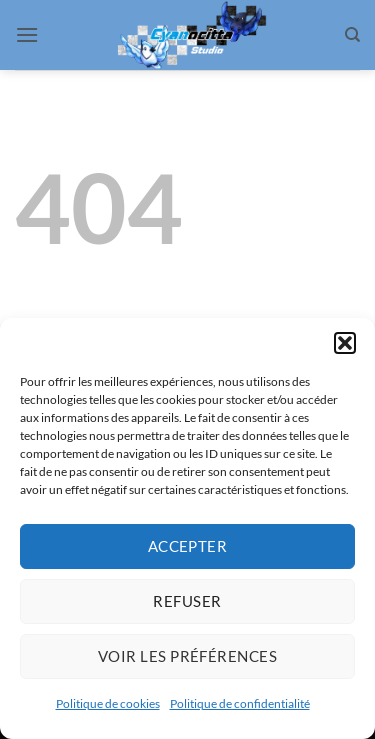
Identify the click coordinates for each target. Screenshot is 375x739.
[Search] (352, 35)
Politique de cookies (108, 703)
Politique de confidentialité (240, 703)
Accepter (188, 546)
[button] (345, 343)
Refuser (187, 601)
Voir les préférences (187, 656)
